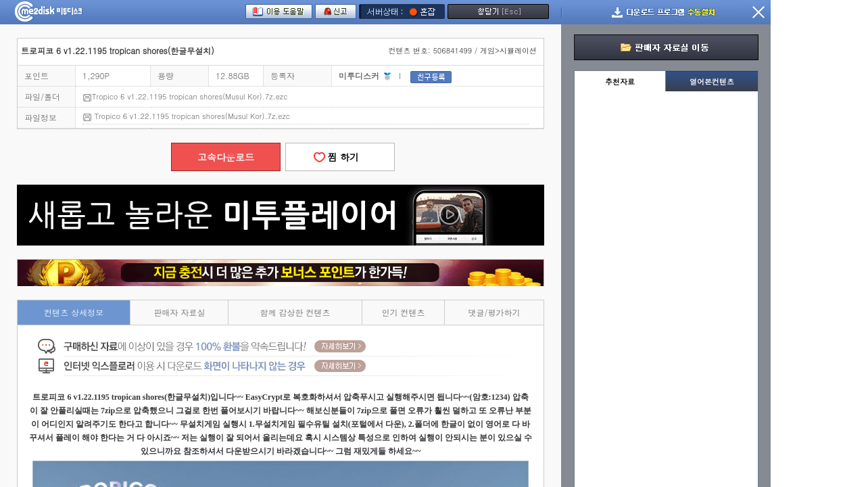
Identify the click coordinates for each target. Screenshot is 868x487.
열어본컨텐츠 (712, 82)
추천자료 (620, 82)
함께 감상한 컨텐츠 (295, 312)
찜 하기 (340, 157)
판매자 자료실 (179, 312)
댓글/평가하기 (495, 312)
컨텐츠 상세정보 (74, 312)
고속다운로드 (226, 157)
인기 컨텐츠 (404, 312)
